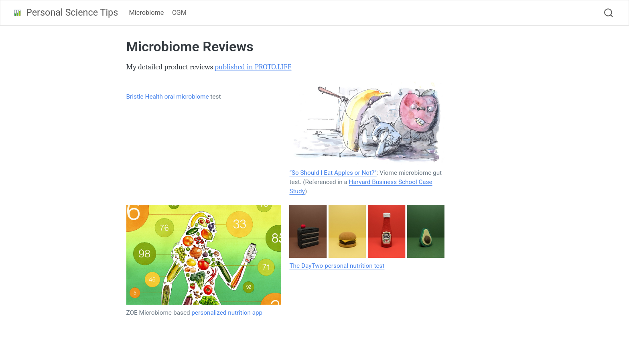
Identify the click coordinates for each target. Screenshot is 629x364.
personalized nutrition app (227, 313)
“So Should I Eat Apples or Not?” (333, 173)
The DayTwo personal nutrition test (337, 266)
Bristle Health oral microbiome (168, 97)
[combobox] (609, 13)
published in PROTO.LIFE (253, 67)
